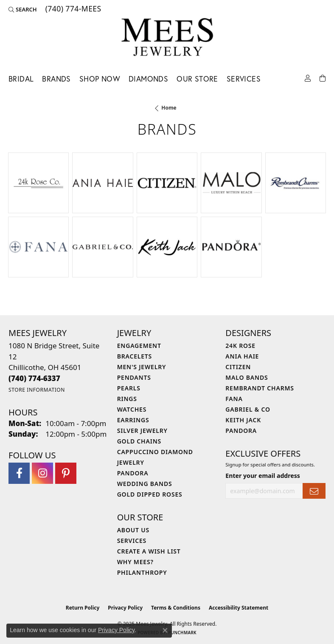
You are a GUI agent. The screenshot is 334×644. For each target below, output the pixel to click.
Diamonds (148, 79)
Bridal (21, 79)
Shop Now (100, 79)
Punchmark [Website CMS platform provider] (182, 633)
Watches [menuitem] (132, 409)
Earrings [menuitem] (133, 420)
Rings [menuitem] (127, 399)
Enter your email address (263, 476)
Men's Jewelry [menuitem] (142, 367)
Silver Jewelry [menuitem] (142, 431)
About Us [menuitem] (133, 530)
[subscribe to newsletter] (314, 491)
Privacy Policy (125, 608)
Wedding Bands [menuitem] (145, 484)
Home (169, 108)
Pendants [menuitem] (134, 377)
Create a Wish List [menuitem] (149, 551)
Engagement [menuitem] (139, 346)
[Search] (23, 9)
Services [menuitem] (132, 541)
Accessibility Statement (239, 608)
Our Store (197, 79)
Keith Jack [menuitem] (243, 420)
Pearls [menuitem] (129, 388)
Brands (56, 79)
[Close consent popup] (165, 630)
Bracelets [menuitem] (135, 356)
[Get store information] (37, 390)
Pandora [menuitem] (133, 473)
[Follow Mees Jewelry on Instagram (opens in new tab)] (42, 473)
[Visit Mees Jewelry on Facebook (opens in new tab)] (19, 473)
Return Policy (83, 608)
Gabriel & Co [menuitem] (248, 409)
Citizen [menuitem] (238, 367)
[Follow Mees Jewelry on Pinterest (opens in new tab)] (66, 473)
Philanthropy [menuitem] (142, 572)
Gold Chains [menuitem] (139, 441)
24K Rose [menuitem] (240, 346)
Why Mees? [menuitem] (135, 562)
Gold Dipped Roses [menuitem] (150, 494)
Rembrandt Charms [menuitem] (260, 388)
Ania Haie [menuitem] (242, 356)
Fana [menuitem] (234, 399)
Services (244, 79)
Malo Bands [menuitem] (247, 377)
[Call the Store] (34, 378)
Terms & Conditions (176, 608)
